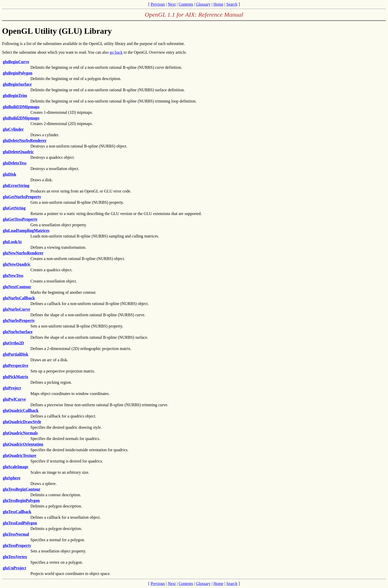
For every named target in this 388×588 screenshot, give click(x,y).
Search (232, 4)
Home (218, 4)
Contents (186, 4)
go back (116, 52)
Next (172, 4)
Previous (158, 4)
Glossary (203, 4)
